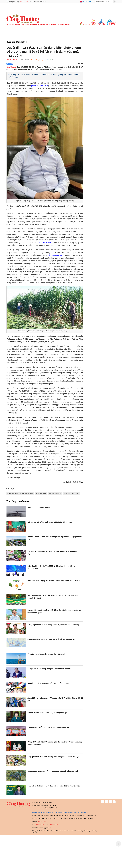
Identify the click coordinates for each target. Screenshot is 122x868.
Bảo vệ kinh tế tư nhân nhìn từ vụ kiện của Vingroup (49, 683)
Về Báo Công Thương (39, 812)
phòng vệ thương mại (40, 86)
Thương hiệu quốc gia (13, 25)
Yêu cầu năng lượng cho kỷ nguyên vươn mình (46, 654)
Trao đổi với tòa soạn (70, 812)
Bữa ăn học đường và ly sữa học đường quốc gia (47, 713)
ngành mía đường (13, 493)
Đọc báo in (25, 25)
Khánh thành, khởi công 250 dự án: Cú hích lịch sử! (48, 727)
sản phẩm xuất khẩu (45, 243)
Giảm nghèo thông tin (37, 25)
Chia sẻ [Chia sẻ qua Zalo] (10, 64)
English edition (88, 2)
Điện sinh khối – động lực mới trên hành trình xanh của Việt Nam (54, 581)
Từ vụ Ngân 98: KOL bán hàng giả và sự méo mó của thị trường (53, 625)
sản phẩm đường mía (55, 493)
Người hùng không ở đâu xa (39, 507)
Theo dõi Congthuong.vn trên (39, 60)
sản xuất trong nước (56, 255)
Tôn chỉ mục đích (83, 812)
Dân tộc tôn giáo (51, 25)
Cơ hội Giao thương (64, 25)
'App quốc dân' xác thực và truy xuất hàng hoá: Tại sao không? (53, 757)
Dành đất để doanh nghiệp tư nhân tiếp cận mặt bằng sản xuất (53, 771)
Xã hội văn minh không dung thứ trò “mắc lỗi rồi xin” (49, 669)
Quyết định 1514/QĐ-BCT (71, 493)
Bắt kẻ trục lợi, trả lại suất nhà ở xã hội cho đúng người (50, 522)
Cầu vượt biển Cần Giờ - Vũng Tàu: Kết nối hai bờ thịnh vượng (53, 639)
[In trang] (82, 64)
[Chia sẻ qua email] (79, 64)
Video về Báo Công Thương (55, 812)
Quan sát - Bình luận (16, 42)
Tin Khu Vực (85, 23)
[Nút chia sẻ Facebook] (21, 64)
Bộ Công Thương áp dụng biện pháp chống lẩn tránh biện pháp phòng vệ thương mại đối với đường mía (45, 76)
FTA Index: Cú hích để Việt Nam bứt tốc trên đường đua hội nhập (54, 786)
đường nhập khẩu (41, 493)
